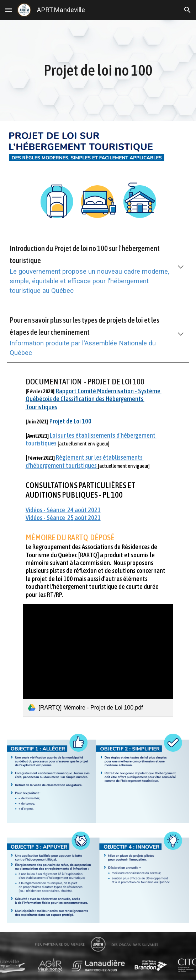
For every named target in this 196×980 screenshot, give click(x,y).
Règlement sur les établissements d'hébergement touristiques (85, 461)
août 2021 (87, 518)
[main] (98, 70)
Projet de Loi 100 (70, 421)
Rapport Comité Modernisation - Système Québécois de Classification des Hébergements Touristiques (94, 399)
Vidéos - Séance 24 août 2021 (63, 510)
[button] (9, 10)
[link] (98, 660)
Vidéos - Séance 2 (48, 518)
